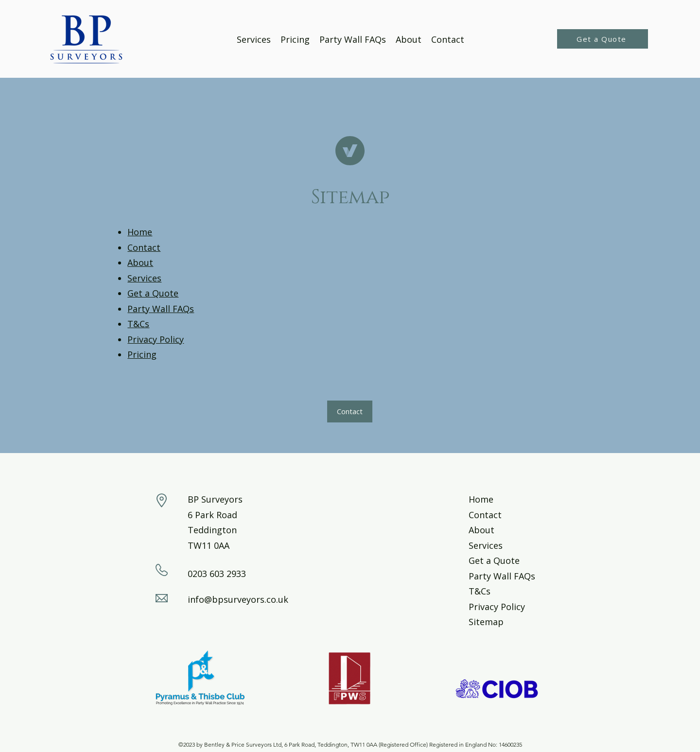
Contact (144, 247)
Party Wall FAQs (161, 309)
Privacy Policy (156, 339)
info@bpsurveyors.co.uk (238, 599)
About (140, 262)
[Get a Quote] (603, 39)
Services (144, 278)
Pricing (142, 354)
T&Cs (138, 324)
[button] (350, 411)
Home (140, 232)
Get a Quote (153, 293)
